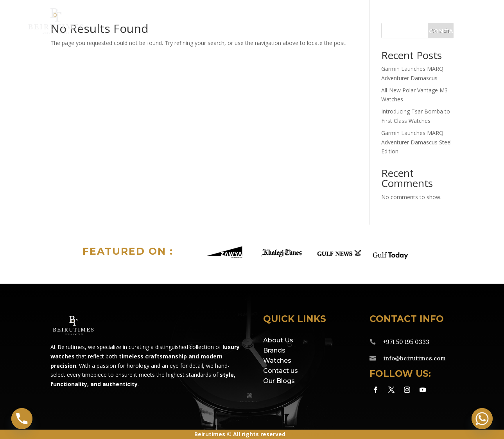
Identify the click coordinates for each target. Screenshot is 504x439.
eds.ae (331, 434)
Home (162, 32)
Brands (207, 32)
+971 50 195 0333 (406, 342)
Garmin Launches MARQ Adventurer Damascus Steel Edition (416, 142)
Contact (446, 32)
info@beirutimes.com (414, 358)
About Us (278, 340)
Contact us (281, 371)
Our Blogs (279, 381)
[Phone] (22, 419)
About (396, 32)
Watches (267, 32)
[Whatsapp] (482, 419)
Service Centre (334, 32)
